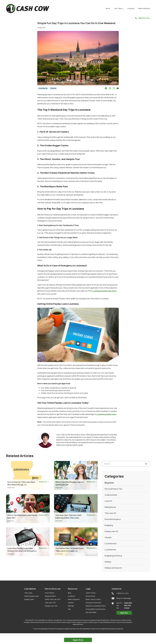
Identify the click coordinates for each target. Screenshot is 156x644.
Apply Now (124, 613)
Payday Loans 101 (111, 531)
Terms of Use (91, 593)
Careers (71, 603)
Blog (69, 593)
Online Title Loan (53, 599)
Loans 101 (108, 501)
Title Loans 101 (110, 513)
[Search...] (126, 464)
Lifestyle (53, 88)
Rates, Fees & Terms (93, 599)
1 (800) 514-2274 (143, 18)
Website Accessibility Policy (96, 606)
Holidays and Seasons (113, 568)
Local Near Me (43, 88)
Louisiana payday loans (106, 414)
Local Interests (111, 544)
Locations (71, 596)
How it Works (50, 593)
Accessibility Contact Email (95, 609)
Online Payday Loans (32, 596)
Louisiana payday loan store (104, 291)
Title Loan (50, 603)
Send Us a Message (121, 598)
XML (69, 609)
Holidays (108, 562)
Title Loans (28, 593)
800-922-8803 (91, 612)
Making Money (110, 507)
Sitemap (71, 606)
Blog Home (109, 483)
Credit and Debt (111, 495)
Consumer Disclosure (93, 603)
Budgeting (109, 525)
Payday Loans (29, 599)
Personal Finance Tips (113, 489)
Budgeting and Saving (113, 556)
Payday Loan (51, 606)
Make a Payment (74, 599)
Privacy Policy (90, 596)
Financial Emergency (113, 519)
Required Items (50, 596)
